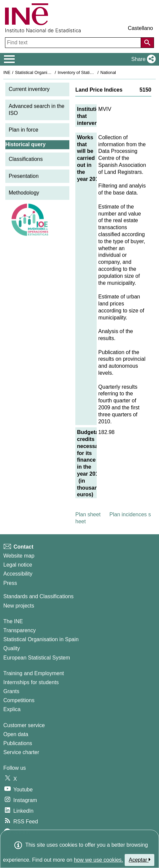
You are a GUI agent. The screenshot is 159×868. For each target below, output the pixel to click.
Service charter (21, 752)
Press (10, 583)
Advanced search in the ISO (36, 110)
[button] (142, 59)
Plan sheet (88, 514)
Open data (16, 734)
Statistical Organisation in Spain (45, 72)
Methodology (24, 193)
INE (7, 72)
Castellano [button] (140, 28)
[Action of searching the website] (147, 43)
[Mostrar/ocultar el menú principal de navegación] (9, 59)
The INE (13, 621)
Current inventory (29, 89)
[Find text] (74, 43)
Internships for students (31, 682)
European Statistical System (37, 658)
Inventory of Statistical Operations (89, 72)
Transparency (19, 630)
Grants (11, 691)
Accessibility (18, 574)
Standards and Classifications (38, 596)
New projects (19, 606)
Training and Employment (34, 673)
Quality (12, 648)
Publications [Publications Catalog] (18, 743)
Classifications (26, 159)
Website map (19, 556)
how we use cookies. (99, 860)
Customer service (24, 725)
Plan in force (23, 130)
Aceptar (139, 860)
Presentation (24, 176)
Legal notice (18, 565)
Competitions (19, 700)
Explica (12, 709)
